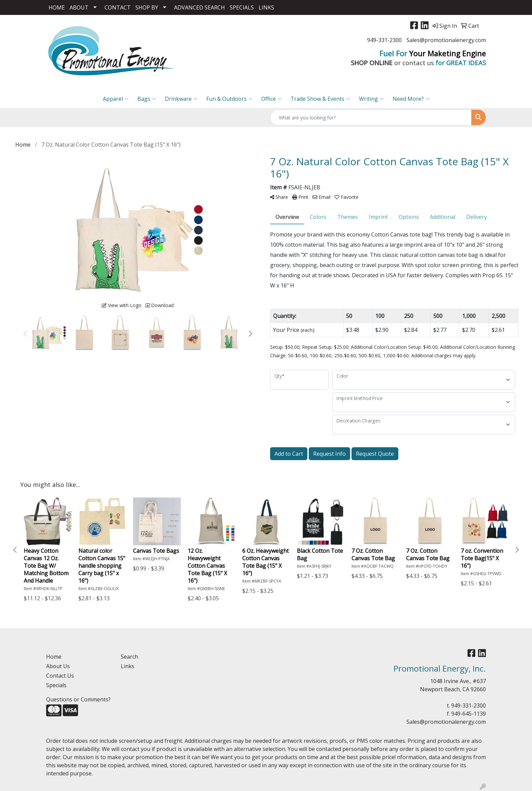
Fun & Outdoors (229, 99)
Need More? (411, 99)
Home (54, 657)
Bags (147, 99)
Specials (56, 685)
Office (271, 99)
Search (129, 657)
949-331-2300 (384, 40)
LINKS (266, 7)
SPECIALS (242, 7)
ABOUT (79, 7)
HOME (57, 7)
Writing (371, 99)
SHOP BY (147, 7)
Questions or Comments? (78, 699)
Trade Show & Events (320, 99)
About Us (58, 666)
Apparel (116, 99)
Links (128, 666)
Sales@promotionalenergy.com (446, 40)
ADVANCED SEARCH (199, 7)
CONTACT (118, 7)
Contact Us (60, 676)
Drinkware (181, 99)
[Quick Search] (371, 117)
